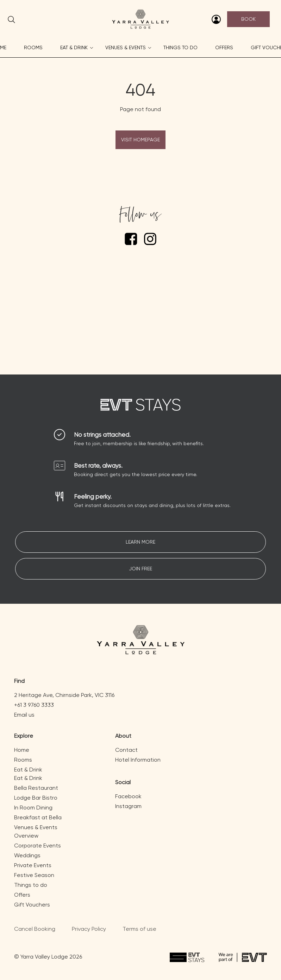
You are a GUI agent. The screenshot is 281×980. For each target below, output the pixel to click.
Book (248, 19)
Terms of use (139, 929)
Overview (26, 836)
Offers (224, 47)
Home (22, 750)
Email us (24, 715)
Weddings (27, 855)
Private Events (33, 865)
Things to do (180, 47)
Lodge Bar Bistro (36, 798)
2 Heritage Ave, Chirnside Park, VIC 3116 (64, 695)
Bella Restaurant (36, 788)
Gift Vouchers (32, 905)
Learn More (140, 542)
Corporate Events (38, 846)
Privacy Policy (89, 929)
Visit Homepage (140, 140)
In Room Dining (33, 808)
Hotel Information (138, 760)
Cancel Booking (35, 929)
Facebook (128, 796)
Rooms (33, 47)
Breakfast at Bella (38, 817)
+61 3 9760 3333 (34, 705)
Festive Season (34, 875)
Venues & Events (126, 47)
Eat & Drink (74, 47)
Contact (126, 750)
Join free (140, 569)
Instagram (128, 806)
